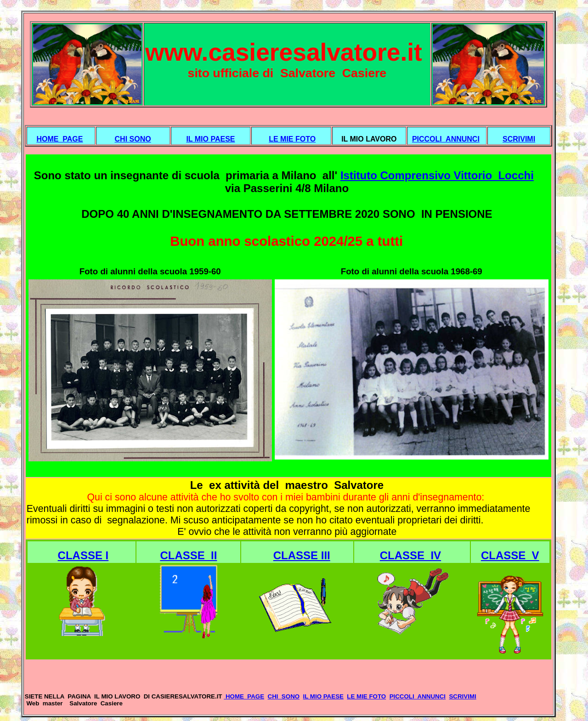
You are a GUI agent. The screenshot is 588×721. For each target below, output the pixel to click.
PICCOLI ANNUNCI (446, 139)
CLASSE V (510, 555)
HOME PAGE (59, 139)
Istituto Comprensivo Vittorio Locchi (437, 175)
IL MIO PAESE (210, 139)
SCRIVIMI (519, 139)
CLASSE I (83, 555)
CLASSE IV (410, 555)
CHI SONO (133, 139)
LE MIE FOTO (292, 139)
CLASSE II (188, 555)
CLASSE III (302, 555)
